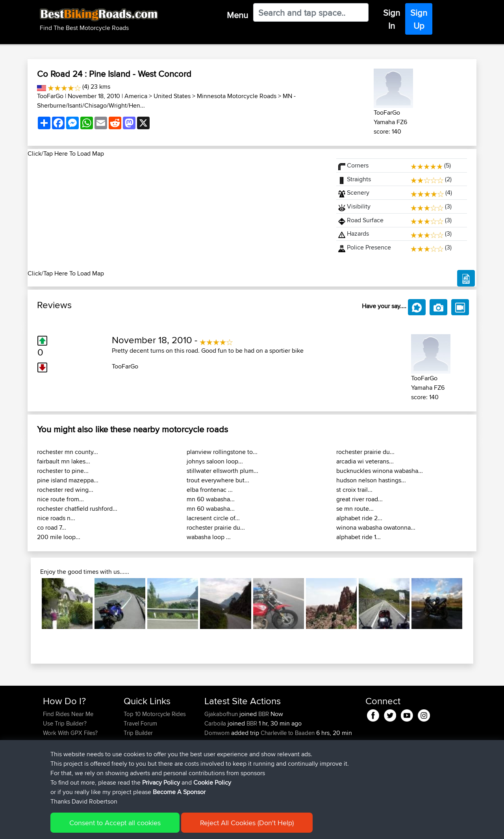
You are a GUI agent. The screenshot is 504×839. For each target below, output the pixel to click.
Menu (237, 15)
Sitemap (116, 827)
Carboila (216, 723)
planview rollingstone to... (222, 452)
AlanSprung (220, 780)
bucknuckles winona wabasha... (380, 471)
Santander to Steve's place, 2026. (309, 780)
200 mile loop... (59, 537)
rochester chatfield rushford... (77, 509)
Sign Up (419, 19)
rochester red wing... (65, 490)
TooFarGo (50, 96)
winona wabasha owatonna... (376, 527)
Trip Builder (138, 733)
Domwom (218, 733)
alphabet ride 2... (359, 518)
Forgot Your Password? (73, 742)
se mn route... (355, 509)
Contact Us (138, 752)
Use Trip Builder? (65, 723)
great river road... (359, 499)
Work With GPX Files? (70, 733)
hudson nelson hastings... (371, 480)
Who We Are (140, 742)
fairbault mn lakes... (64, 461)
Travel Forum (140, 723)
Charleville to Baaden (288, 733)
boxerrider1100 (224, 771)
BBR (264, 714)
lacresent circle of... (213, 518)
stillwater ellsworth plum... (222, 471)
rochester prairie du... (216, 527)
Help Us (134, 761)
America (136, 96)
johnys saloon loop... (215, 461)
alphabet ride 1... (359, 537)
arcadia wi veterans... (365, 461)
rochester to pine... (63, 471)
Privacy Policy (148, 827)
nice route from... (60, 499)
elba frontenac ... (210, 490)
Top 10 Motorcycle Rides (155, 714)
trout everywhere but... (218, 480)
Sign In (392, 19)
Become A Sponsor (68, 752)
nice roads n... (56, 518)
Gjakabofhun (222, 714)
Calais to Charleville (285, 752)
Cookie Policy (188, 827)
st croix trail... (354, 490)
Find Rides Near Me (68, 714)
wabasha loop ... (209, 537)
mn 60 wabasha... (211, 499)
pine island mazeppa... (68, 480)
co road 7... (52, 527)
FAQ (48, 761)
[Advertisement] (177, 214)
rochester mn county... (68, 452)
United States (172, 96)
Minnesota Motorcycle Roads (237, 96)
